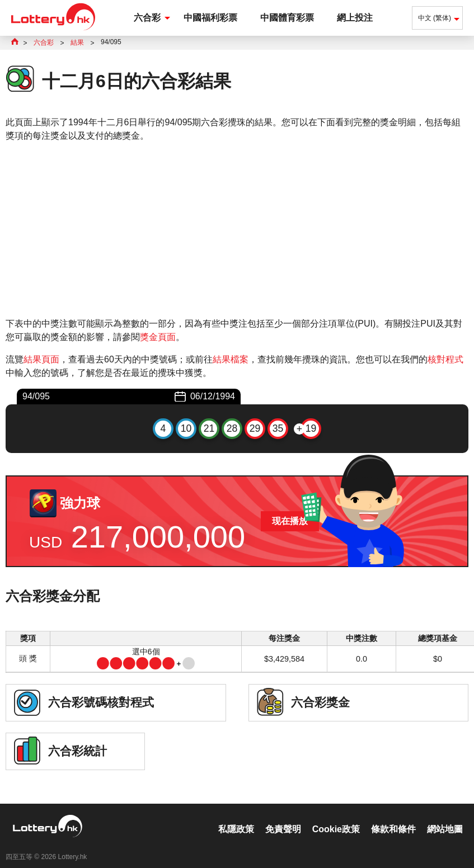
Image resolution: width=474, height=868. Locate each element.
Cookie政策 (336, 817)
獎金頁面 (158, 337)
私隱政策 (236, 817)
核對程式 (445, 359)
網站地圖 (445, 817)
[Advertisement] (237, 230)
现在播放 (290, 521)
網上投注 (355, 18)
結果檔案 (231, 359)
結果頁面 (41, 359)
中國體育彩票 (287, 18)
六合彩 (147, 18)
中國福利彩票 (210, 18)
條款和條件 (393, 817)
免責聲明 (283, 817)
